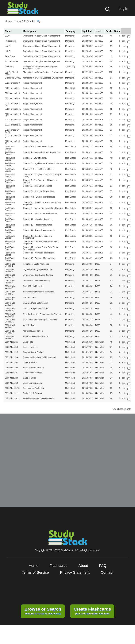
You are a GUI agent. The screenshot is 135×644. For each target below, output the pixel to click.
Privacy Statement (75, 572)
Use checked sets (122, 409)
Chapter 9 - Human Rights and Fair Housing (43, 208)
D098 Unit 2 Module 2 (10, 270)
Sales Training (29, 378)
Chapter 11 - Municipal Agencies (38, 219)
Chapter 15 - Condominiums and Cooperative (38, 237)
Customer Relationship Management (39, 357)
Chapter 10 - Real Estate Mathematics (40, 214)
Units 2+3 (9, 67)
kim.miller (100, 342)
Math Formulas (12, 61)
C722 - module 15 (13, 109)
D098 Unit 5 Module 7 (10, 298)
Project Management (32, 83)
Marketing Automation (33, 331)
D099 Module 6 (12, 368)
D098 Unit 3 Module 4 (10, 282)
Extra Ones (10, 56)
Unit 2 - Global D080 (11, 73)
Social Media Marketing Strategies (38, 292)
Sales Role (28, 342)
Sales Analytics (30, 362)
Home (8, 21)
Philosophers (11, 41)
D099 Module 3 (12, 352)
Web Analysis (29, 325)
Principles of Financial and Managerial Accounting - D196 (40, 68)
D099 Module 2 (12, 347)
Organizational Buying (33, 352)
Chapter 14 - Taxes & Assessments (39, 230)
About (83, 566)
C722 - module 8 (12, 98)
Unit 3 (7, 51)
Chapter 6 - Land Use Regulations (38, 191)
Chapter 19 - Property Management (39, 258)
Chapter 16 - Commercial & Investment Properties (40, 243)
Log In (123, 8)
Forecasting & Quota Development (39, 398)
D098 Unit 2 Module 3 (10, 276)
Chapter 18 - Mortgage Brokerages (39, 253)
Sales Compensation (32, 383)
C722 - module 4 (12, 88)
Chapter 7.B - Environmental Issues (39, 197)
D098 (98, 264)
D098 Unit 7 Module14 (10, 337)
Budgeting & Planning (33, 393)
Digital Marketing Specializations (38, 269)
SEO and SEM (30, 297)
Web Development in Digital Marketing (40, 320)
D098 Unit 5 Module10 (10, 315)
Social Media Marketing (34, 286)
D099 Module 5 (12, 362)
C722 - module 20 (13, 120)
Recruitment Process (32, 373)
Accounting (70, 67)
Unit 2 (7, 46)
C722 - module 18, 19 (13, 115)
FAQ (103, 566)
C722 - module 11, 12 (13, 104)
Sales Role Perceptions (34, 368)
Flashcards (58, 566)
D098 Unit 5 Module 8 (10, 304)
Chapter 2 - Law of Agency (35, 158)
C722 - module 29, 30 (13, 137)
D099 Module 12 (12, 398)
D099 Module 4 (12, 357)
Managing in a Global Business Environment (43, 72)
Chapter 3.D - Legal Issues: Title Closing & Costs (42, 176)
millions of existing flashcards (43, 611)
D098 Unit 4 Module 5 (10, 287)
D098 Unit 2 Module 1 (10, 265)
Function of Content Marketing (37, 281)
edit (123, 36)
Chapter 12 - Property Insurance (37, 225)
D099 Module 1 (12, 342)
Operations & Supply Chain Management (41, 61)
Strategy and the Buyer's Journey (38, 275)
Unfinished (70, 88)
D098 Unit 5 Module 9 (10, 309)
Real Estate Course (10, 148)
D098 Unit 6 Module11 (10, 321)
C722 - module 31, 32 (13, 142)
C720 (7, 36)
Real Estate (70, 147)
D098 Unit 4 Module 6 (10, 293)
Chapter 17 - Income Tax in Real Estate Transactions (41, 248)
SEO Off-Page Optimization (35, 308)
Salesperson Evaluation (34, 388)
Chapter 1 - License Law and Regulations (42, 152)
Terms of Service (35, 572)
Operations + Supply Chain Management (41, 36)
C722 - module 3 (12, 83)
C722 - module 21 (13, 125)
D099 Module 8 (12, 378)
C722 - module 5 (12, 93)
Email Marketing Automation (36, 336)
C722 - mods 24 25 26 (12, 131)
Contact (107, 572)
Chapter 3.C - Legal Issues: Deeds (39, 169)
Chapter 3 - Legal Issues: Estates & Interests (43, 163)
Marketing (70, 36)
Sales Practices (30, 347)
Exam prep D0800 (13, 78)
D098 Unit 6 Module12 (10, 326)
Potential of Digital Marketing (36, 264)
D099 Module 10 (12, 388)
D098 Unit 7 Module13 (10, 332)
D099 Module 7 (12, 373)
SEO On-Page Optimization (35, 303)
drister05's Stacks (24, 21)
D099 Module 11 (12, 393)
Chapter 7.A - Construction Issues (38, 147)
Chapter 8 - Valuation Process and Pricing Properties (42, 204)
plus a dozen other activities (92, 611)
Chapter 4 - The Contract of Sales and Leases (40, 181)
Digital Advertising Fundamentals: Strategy (42, 314)
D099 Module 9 (12, 383)
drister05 (99, 36)
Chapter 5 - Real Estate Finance (37, 186)
